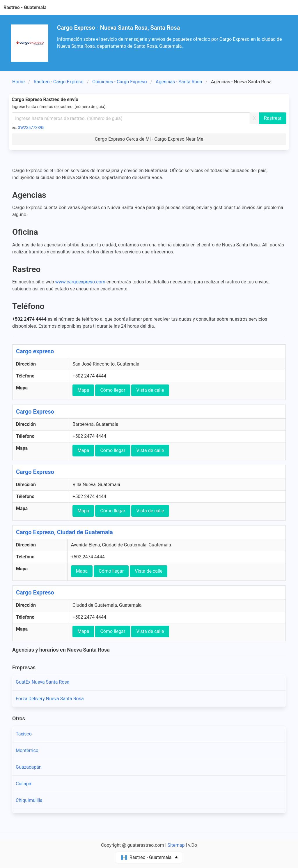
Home (18, 82)
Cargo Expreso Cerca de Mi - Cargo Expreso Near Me (149, 139)
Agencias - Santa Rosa (179, 82)
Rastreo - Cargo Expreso (59, 82)
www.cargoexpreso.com (80, 282)
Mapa (83, 390)
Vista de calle (150, 390)
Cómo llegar (113, 390)
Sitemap (176, 845)
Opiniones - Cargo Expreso (119, 82)
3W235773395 (31, 128)
